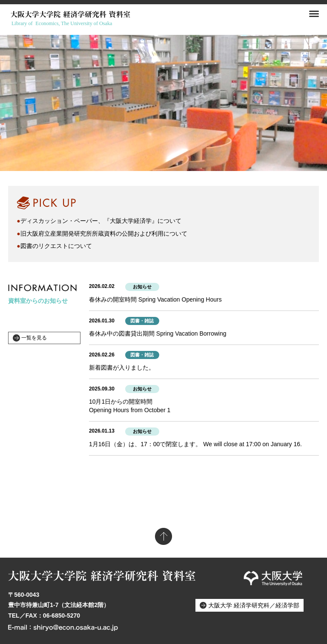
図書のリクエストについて (56, 246)
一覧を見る (34, 338)
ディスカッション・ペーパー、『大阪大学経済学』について (101, 221)
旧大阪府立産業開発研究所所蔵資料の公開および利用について (104, 234)
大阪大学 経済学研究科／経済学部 (254, 605)
